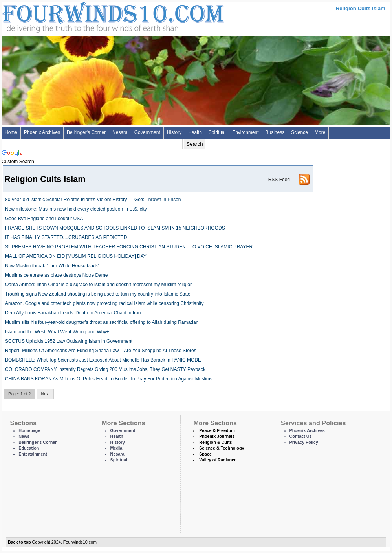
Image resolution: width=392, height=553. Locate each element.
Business (275, 132)
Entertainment (33, 454)
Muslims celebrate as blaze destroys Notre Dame (56, 275)
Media (116, 448)
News (24, 436)
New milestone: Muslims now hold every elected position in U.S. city (76, 209)
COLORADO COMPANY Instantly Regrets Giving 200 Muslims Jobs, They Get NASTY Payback (105, 369)
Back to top (19, 542)
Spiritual (217, 132)
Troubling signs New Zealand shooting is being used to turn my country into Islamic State (98, 294)
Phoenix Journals (217, 436)
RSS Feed (279, 180)
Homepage (29, 430)
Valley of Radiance (218, 460)
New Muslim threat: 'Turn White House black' (52, 266)
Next (45, 394)
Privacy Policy (304, 442)
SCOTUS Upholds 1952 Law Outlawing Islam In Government (69, 341)
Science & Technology (222, 448)
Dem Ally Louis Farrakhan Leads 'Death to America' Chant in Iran (73, 313)
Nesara (120, 132)
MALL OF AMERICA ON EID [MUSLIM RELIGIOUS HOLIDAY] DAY (76, 256)
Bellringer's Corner (86, 132)
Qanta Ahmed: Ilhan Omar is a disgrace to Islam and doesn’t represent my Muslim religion (99, 285)
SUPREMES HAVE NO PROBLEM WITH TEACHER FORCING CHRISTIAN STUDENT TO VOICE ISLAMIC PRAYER (129, 247)
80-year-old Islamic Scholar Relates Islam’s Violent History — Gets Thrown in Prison (93, 200)
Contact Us (301, 436)
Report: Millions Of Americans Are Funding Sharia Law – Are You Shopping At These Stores (101, 351)
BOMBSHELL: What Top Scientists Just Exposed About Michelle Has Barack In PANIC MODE (103, 360)
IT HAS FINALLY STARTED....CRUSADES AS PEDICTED (66, 237)
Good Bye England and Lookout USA (44, 219)
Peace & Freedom (217, 430)
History (174, 132)
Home (11, 132)
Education (29, 448)
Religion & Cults (215, 442)
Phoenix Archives (42, 132)
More (320, 132)
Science (299, 132)
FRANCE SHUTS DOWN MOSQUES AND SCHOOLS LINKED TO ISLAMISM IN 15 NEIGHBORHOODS (115, 228)
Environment (245, 132)
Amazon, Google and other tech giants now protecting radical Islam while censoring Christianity (104, 303)
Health (195, 132)
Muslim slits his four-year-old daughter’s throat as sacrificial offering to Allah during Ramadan (102, 322)
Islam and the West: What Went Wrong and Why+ (57, 332)
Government (147, 132)
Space (205, 454)
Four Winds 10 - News (80, 16)
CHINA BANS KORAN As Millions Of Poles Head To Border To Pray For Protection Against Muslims (109, 379)
